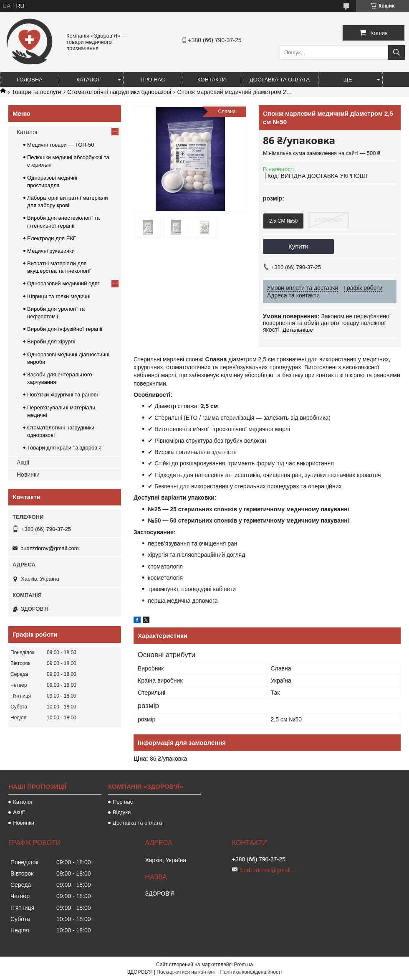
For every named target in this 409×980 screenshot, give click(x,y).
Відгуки (122, 812)
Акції (23, 462)
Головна (30, 80)
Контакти (212, 80)
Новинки (28, 475)
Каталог (88, 80)
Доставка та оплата (280, 80)
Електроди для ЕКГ (52, 238)
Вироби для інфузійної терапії (65, 329)
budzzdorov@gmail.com (50, 548)
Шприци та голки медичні (59, 296)
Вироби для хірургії (51, 341)
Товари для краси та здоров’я (64, 448)
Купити (298, 246)
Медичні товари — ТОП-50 (61, 145)
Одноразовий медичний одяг (63, 283)
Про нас (153, 80)
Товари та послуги (36, 92)
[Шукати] (396, 52)
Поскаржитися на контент (186, 972)
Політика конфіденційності (251, 972)
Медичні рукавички (51, 251)
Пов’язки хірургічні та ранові (62, 395)
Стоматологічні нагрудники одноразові (119, 92)
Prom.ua (244, 965)
